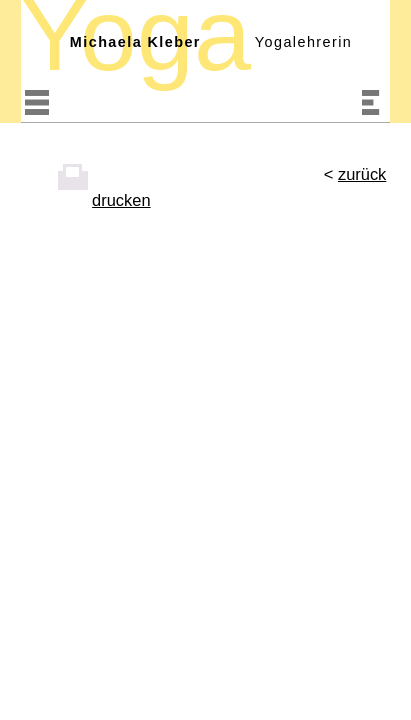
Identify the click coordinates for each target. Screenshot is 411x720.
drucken (121, 200)
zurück (362, 174)
